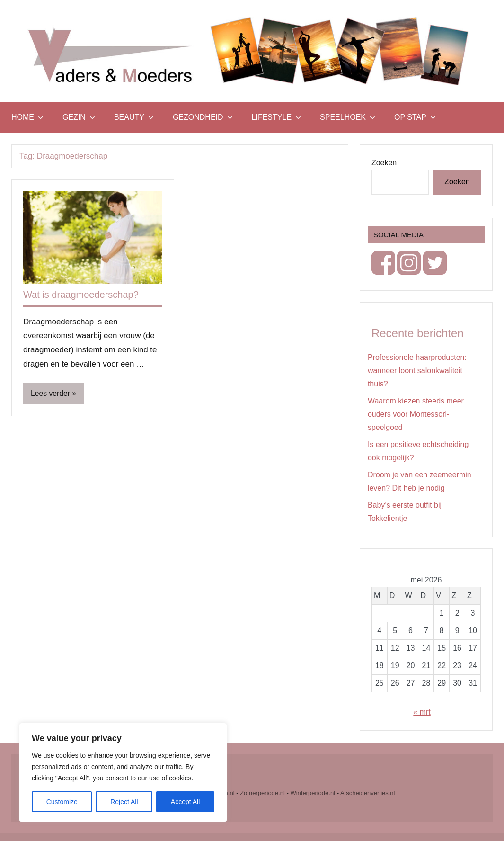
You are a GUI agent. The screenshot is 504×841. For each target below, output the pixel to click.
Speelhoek (348, 117)
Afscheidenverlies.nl (368, 793)
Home (27, 117)
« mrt (422, 712)
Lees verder (51, 393)
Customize (62, 802)
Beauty (134, 117)
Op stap (415, 117)
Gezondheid (203, 117)
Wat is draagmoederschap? (81, 295)
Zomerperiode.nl (262, 793)
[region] (123, 772)
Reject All (124, 802)
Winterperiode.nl (313, 793)
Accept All (185, 802)
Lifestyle (276, 117)
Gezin (79, 117)
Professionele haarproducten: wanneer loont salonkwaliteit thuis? (417, 371)
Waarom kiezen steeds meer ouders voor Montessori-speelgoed (416, 414)
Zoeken (384, 163)
